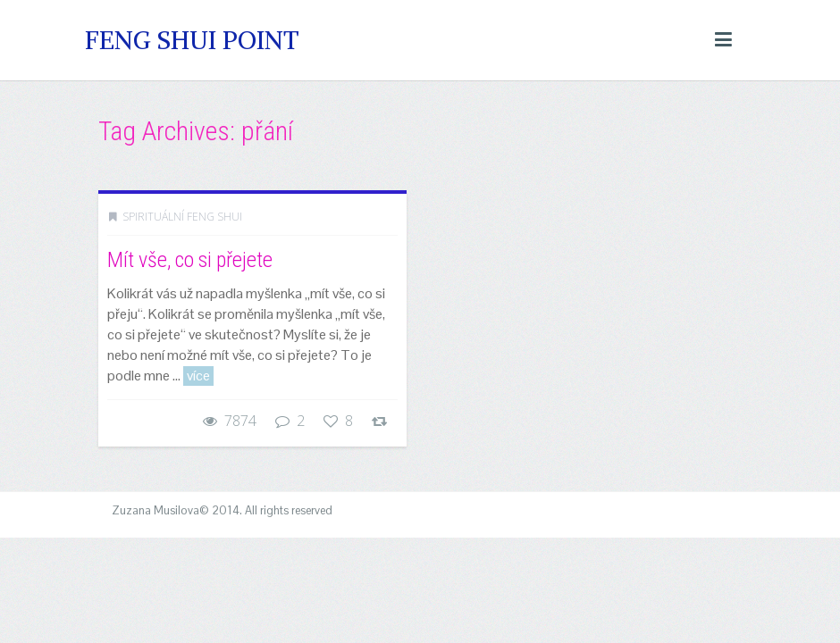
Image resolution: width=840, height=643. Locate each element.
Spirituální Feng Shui (182, 217)
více (198, 376)
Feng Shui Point (192, 40)
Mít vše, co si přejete (190, 260)
